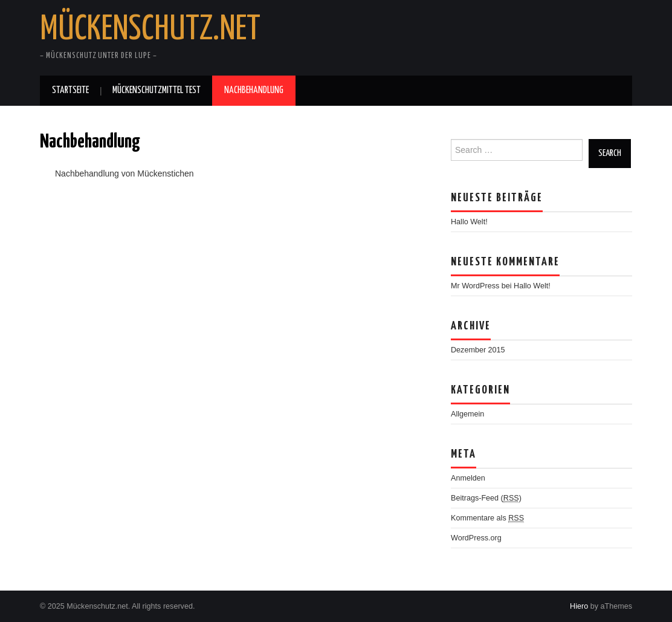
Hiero (579, 606)
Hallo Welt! (469, 222)
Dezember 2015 (478, 350)
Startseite (70, 90)
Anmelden (468, 478)
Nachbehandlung (254, 90)
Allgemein (467, 414)
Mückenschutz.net (150, 30)
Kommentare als (487, 518)
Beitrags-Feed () (486, 498)
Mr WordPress (475, 286)
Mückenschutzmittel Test (157, 90)
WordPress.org (476, 538)
